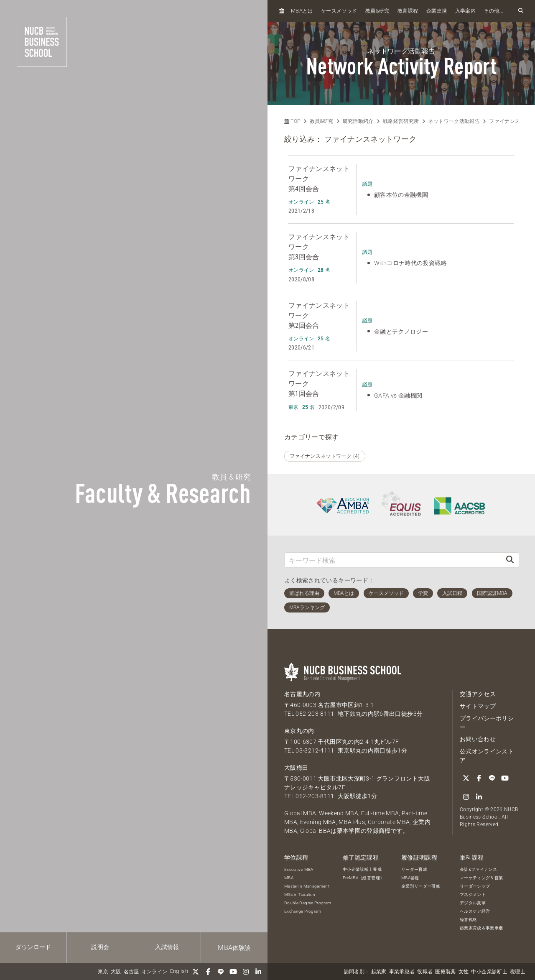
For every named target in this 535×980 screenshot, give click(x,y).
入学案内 (465, 11)
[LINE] (221, 972)
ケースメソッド (339, 11)
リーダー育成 (414, 869)
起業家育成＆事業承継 (481, 928)
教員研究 (377, 11)
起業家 (379, 972)
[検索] (510, 560)
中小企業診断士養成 (362, 869)
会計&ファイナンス (478, 869)
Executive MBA (299, 869)
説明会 (100, 947)
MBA (289, 878)
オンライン (155, 972)
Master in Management (307, 886)
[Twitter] (196, 972)
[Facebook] (208, 972)
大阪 (116, 972)
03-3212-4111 (315, 750)
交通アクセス (478, 694)
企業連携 (437, 11)
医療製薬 (445, 972)
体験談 (234, 948)
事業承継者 (402, 972)
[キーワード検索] (393, 560)
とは (302, 11)
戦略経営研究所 (401, 121)
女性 (464, 972)
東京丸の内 (299, 731)
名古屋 (131, 972)
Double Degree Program (308, 903)
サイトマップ (478, 706)
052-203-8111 (315, 714)
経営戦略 (468, 920)
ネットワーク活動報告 (454, 121)
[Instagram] (246, 972)
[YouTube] (233, 972)
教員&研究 (322, 121)
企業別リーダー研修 (421, 886)
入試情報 (167, 947)
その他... (493, 11)
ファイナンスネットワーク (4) (325, 456)
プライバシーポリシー (487, 723)
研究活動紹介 (358, 121)
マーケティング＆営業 (481, 878)
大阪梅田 (296, 768)
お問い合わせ (478, 739)
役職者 (425, 972)
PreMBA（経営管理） (363, 878)
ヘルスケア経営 (475, 911)
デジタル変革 (473, 903)
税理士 (518, 972)
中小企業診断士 (489, 972)
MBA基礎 (410, 878)
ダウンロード (33, 947)
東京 (103, 972)
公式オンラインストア (487, 756)
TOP (292, 121)
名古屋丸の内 (302, 694)
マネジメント (473, 895)
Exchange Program (303, 911)
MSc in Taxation (300, 895)
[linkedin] (258, 972)
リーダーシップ (475, 886)
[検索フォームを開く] (521, 11)
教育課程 (408, 11)
